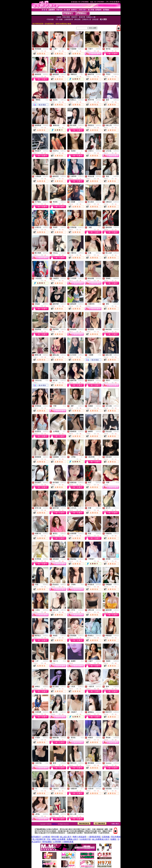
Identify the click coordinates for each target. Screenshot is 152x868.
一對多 (46, 100)
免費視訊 (46, 49)
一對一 (82, 74)
